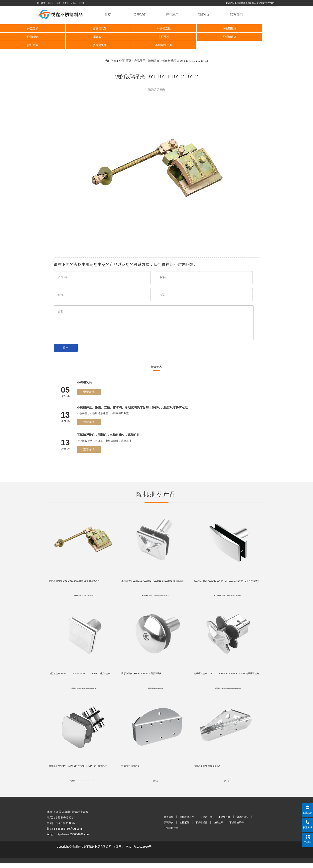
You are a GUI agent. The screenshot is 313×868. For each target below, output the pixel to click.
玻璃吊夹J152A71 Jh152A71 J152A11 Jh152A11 (83, 786)
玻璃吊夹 (31, 37)
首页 (108, 15)
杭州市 (73, 3)
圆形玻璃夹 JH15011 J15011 (155, 691)
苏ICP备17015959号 (139, 851)
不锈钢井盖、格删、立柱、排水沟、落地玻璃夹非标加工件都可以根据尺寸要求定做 (132, 407)
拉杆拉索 (218, 37)
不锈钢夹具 (84, 382)
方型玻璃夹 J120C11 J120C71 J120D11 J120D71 (83, 691)
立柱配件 (94, 37)
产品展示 (172, 15)
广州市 (82, 3)
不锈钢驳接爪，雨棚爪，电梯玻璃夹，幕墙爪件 (108, 435)
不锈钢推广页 (31, 45)
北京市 (50, 3)
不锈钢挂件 (218, 28)
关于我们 (140, 15)
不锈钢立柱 (156, 28)
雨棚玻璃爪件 (94, 28)
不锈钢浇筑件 (281, 37)
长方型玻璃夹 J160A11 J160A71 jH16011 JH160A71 (228, 597)
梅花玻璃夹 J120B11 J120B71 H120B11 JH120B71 (155, 597)
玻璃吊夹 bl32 (228, 786)
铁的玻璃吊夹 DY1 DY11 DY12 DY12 (83, 597)
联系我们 (236, 15)
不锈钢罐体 (156, 37)
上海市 (58, 3)
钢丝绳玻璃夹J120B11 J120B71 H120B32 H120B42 (228, 691)
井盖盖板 (31, 28)
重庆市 (66, 3)
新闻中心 (204, 15)
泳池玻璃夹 (281, 28)
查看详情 (89, 392)
